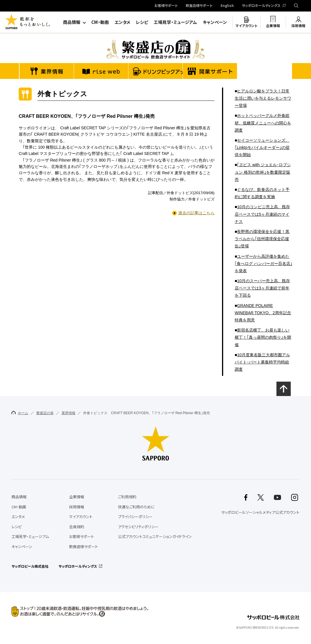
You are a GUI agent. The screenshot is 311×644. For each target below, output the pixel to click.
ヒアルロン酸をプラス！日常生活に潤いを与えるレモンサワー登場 (263, 98)
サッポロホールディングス (261, 6)
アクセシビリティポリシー (138, 527)
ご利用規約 (127, 497)
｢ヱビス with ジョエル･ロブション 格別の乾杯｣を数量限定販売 (263, 172)
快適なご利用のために (136, 507)
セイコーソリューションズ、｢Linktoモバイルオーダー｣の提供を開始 (262, 147)
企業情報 (273, 26)
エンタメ (122, 22)
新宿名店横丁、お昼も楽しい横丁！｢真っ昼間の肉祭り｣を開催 (263, 337)
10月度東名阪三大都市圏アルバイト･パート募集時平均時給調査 (262, 362)
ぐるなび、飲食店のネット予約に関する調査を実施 (262, 193)
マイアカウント (246, 26)
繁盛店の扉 (45, 413)
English (227, 6)
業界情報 (69, 413)
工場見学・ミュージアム (175, 22)
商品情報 (72, 22)
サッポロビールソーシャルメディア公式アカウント (260, 512)
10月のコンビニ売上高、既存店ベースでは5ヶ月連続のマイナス (262, 214)
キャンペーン (215, 22)
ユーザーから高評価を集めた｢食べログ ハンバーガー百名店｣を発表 (263, 264)
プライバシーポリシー (135, 517)
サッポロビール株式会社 (30, 566)
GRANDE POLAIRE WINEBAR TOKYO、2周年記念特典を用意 (263, 313)
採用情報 (298, 26)
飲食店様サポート (199, 6)
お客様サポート (166, 6)
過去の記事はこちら (196, 213)
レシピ (142, 22)
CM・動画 (100, 22)
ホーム (20, 413)
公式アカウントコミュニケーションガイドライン (155, 536)
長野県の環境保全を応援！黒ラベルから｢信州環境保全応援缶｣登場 (262, 239)
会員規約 (77, 527)
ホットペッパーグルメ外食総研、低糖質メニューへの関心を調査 (263, 123)
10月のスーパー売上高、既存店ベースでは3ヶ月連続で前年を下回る (262, 288)
